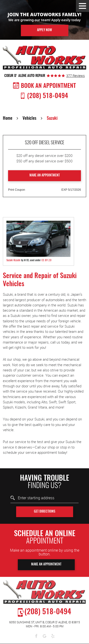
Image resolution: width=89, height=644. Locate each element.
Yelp (53, 636)
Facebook (36, 636)
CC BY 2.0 (46, 260)
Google (44, 636)
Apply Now (44, 30)
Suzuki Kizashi (13, 260)
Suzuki (52, 118)
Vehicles (29, 118)
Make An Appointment (46, 564)
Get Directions (45, 512)
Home (8, 118)
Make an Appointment (45, 175)
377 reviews (75, 76)
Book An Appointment (48, 86)
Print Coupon (17, 190)
